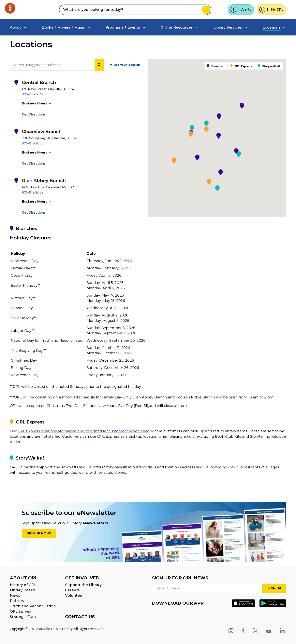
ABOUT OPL (24, 578)
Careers (72, 590)
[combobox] (135, 10)
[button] (242, 106)
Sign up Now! (39, 533)
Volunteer (74, 596)
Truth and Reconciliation (33, 606)
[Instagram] (231, 631)
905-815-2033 (33, 143)
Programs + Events (123, 27)
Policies (17, 601)
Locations (272, 27)
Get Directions (34, 114)
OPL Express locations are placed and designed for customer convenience (83, 431)
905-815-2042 (33, 94)
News (15, 596)
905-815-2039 (33, 192)
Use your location (125, 65)
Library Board (22, 590)
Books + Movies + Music (63, 27)
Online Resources (177, 27)
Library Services (228, 27)
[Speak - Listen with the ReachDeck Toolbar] (10, 8)
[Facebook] (243, 631)
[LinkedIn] (282, 631)
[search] (52, 65)
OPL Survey (21, 611)
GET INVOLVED (82, 578)
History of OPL (23, 585)
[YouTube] (269, 631)
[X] (255, 631)
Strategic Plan (23, 617)
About (15, 27)
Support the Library (83, 585)
